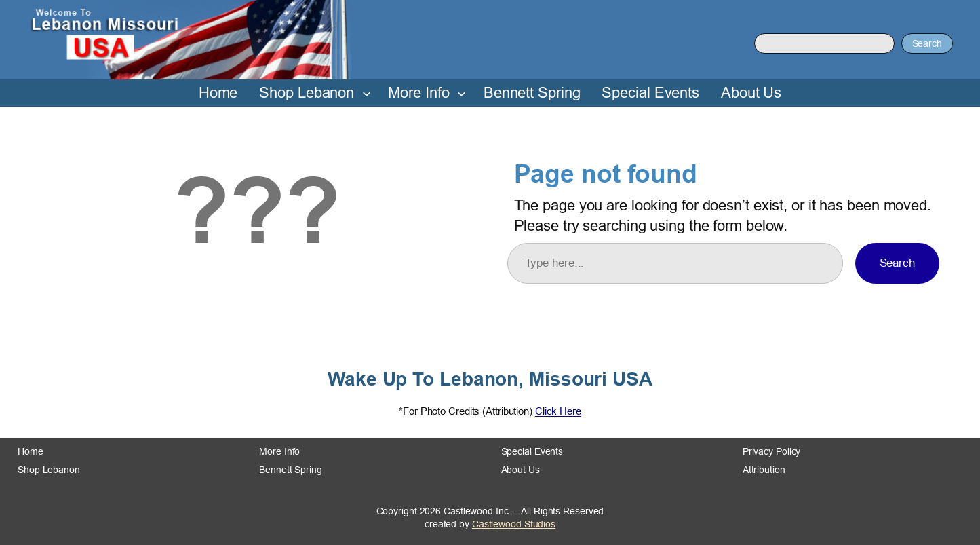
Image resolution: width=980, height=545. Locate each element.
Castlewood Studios (514, 524)
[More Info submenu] (462, 93)
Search (927, 43)
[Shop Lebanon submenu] (367, 93)
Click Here (558, 411)
